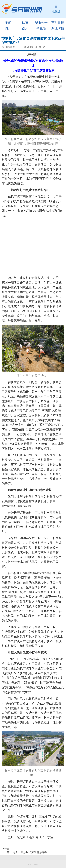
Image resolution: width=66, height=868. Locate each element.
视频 (25, 23)
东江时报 (58, 28)
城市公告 (41, 23)
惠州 (8, 28)
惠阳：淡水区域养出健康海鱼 (30, 852)
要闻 (8, 23)
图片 (25, 28)
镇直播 (41, 28)
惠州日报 (58, 23)
